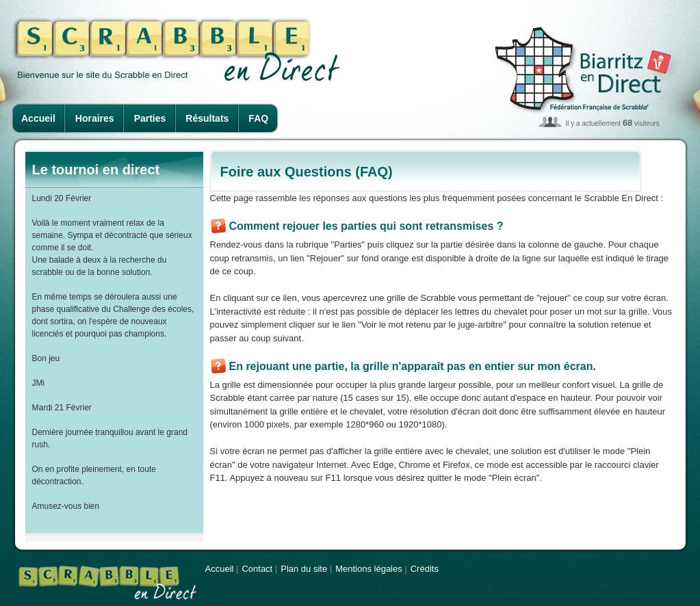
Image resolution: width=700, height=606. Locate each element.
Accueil (38, 118)
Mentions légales (369, 569)
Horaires (95, 118)
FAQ (258, 118)
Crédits (425, 569)
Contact (257, 569)
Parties (150, 118)
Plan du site (304, 569)
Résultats (207, 118)
